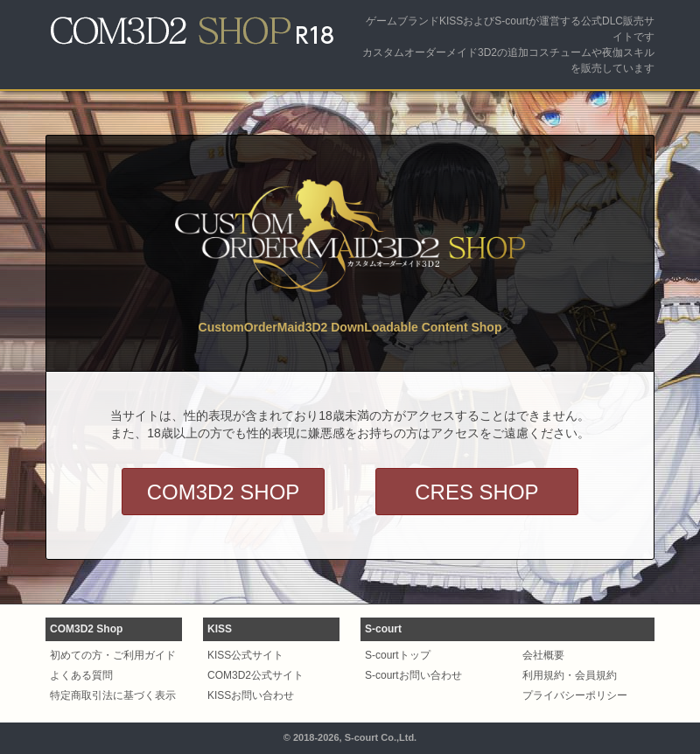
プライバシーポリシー (575, 695)
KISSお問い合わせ (251, 695)
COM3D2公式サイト (255, 675)
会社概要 (543, 655)
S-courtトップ (398, 655)
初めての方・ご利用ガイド (113, 655)
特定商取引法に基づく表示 (113, 695)
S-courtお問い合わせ (413, 675)
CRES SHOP (476, 492)
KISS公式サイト (245, 655)
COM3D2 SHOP (224, 492)
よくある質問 (81, 675)
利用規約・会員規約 (570, 675)
